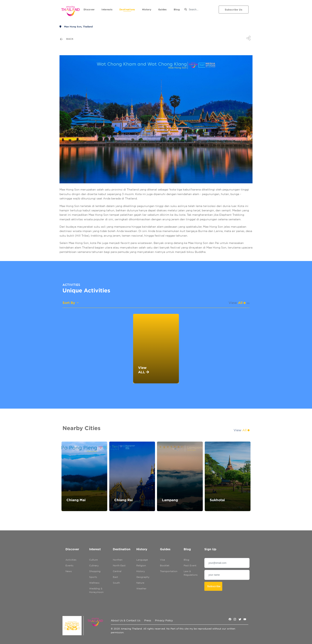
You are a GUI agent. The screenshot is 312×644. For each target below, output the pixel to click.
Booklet (165, 565)
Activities (71, 560)
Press (148, 620)
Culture (93, 560)
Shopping (95, 571)
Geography (143, 577)
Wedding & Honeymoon (96, 590)
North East (119, 565)
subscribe (214, 586)
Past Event (190, 565)
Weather (141, 588)
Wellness (94, 583)
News (69, 571)
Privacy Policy (164, 620)
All (242, 303)
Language (142, 560)
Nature (140, 583)
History (141, 571)
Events (69, 565)
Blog (186, 560)
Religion (141, 565)
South (116, 583)
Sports (93, 577)
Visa (162, 560)
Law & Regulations (191, 573)
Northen (118, 560)
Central (117, 571)
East (115, 577)
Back (66, 39)
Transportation (167, 571)
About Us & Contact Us (126, 620)
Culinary (94, 565)
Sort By (71, 303)
